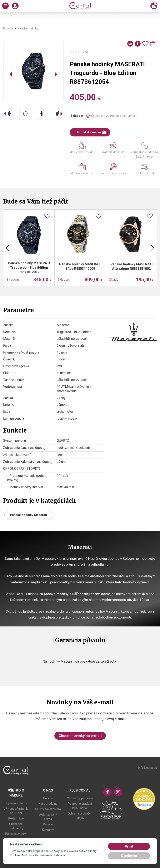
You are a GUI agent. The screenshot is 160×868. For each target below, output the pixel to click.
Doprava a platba (16, 803)
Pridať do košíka (92, 132)
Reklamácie (16, 818)
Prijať (129, 846)
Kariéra (48, 824)
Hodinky (8, 28)
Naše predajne (48, 804)
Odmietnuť (129, 856)
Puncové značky (16, 834)
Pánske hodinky (28, 28)
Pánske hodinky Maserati (28, 515)
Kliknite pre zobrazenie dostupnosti (114, 116)
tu (64, 855)
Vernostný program (80, 798)
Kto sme (48, 798)
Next (152, 248)
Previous (7, 248)
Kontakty (48, 830)
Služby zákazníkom (48, 809)
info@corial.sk (148, 768)
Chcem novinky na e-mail (80, 736)
